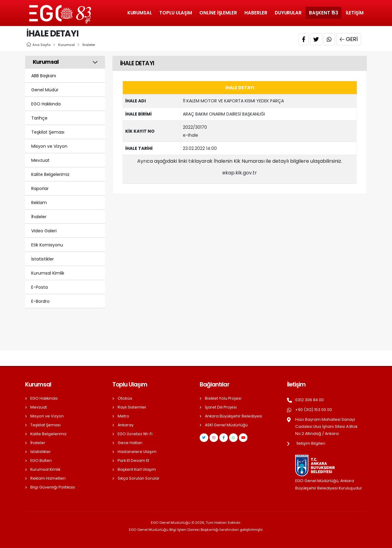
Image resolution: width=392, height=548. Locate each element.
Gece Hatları (130, 443)
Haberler (256, 13)
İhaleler (89, 45)
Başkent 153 (324, 13)
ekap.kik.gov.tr (240, 173)
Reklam (39, 203)
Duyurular (288, 13)
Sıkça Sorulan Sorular (139, 478)
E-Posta (40, 287)
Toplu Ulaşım (176, 13)
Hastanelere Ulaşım (137, 452)
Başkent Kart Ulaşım (137, 469)
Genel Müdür (45, 90)
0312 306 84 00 (309, 400)
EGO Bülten (41, 460)
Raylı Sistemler (132, 407)
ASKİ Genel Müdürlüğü (226, 425)
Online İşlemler (218, 13)
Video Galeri (44, 231)
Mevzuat (40, 160)
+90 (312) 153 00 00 (314, 410)
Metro (123, 416)
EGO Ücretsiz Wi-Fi (135, 434)
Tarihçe (39, 118)
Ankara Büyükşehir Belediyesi (234, 416)
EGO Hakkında (46, 104)
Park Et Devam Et (133, 460)
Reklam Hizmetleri (48, 478)
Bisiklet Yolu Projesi (223, 398)
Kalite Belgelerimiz (50, 174)
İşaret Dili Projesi (221, 407)
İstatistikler (43, 259)
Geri (349, 39)
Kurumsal (140, 13)
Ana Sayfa (41, 45)
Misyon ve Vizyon (49, 146)
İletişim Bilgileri (311, 443)
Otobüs (125, 398)
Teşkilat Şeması (48, 132)
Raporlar (40, 188)
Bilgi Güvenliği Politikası (53, 487)
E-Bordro (40, 301)
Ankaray (126, 425)
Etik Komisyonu (47, 245)
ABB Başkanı (44, 76)
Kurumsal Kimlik (48, 273)
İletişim (355, 13)
